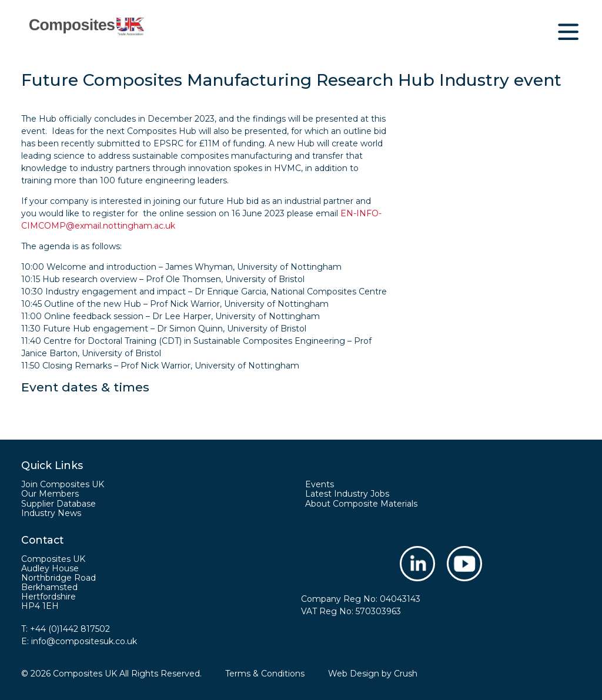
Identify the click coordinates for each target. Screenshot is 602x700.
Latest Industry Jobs (347, 494)
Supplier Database (58, 504)
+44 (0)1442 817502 (70, 629)
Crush (406, 674)
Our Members (50, 494)
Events (320, 484)
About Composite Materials (361, 504)
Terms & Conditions (265, 674)
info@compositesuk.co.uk (84, 641)
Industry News (51, 513)
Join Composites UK (63, 484)
